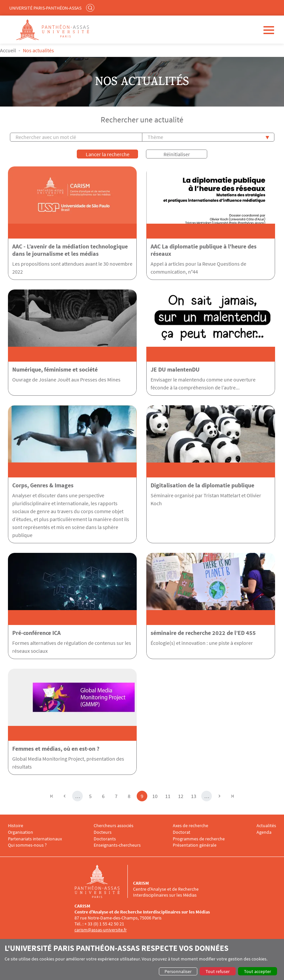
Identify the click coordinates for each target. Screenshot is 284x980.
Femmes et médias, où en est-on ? (56, 749)
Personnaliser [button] (178, 971)
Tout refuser (218, 971)
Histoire (16, 826)
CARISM (141, 883)
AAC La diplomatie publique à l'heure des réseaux (204, 250)
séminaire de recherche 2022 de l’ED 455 (203, 633)
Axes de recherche (190, 826)
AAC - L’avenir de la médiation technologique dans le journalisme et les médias (70, 250)
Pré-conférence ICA (36, 633)
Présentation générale (195, 845)
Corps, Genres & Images (43, 485)
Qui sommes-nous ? (27, 845)
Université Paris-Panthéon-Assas (45, 8)
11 (169, 796)
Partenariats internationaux (35, 839)
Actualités (266, 826)
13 (195, 796)
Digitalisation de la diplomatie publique (202, 485)
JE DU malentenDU (175, 370)
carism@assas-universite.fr (101, 930)
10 (156, 796)
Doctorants (105, 839)
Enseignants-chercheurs (117, 845)
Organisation (21, 832)
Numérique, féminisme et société (55, 370)
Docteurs (103, 832)
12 (182, 796)
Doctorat (182, 832)
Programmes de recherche (199, 839)
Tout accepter (258, 971)
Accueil (8, 50)
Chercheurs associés (114, 826)
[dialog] (142, 959)
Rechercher (91, 8)
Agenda (264, 832)
